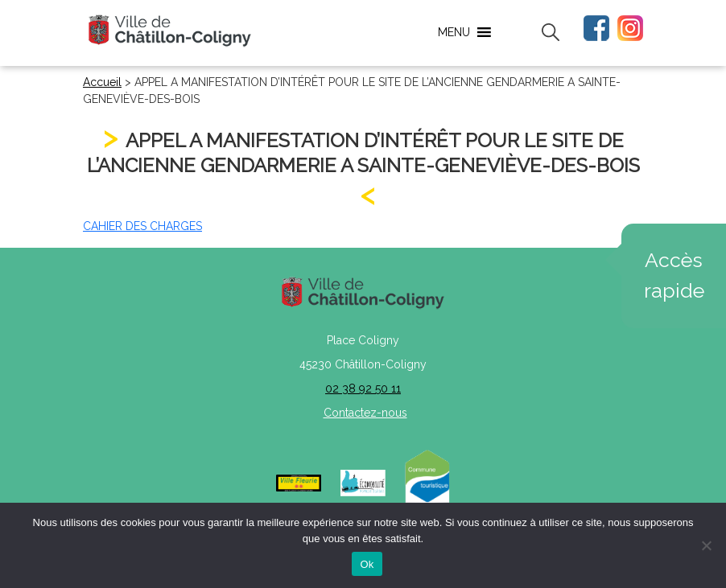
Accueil (102, 82)
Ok (367, 564)
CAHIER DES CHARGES (142, 226)
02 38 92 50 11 (363, 389)
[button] (454, 32)
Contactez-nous (365, 413)
